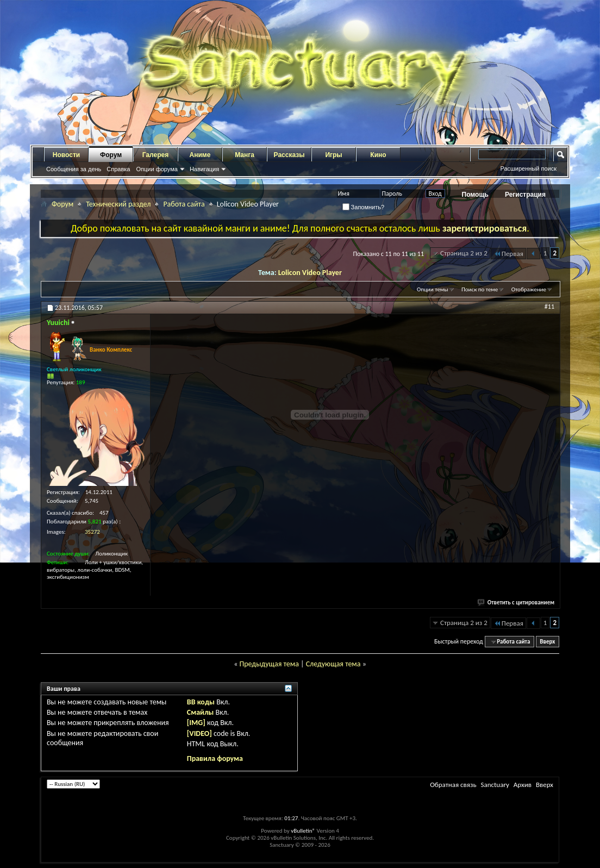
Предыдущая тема (269, 664)
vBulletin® (303, 831)
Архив (523, 785)
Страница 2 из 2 (464, 253)
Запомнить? (364, 207)
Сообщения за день (74, 169)
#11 (549, 307)
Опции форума (157, 169)
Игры (333, 155)
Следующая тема (333, 664)
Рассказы (289, 155)
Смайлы (200, 712)
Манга (245, 155)
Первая (508, 254)
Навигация (204, 169)
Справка (118, 169)
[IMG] (196, 723)
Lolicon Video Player (310, 273)
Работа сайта (184, 204)
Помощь (475, 195)
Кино (378, 155)
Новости (66, 155)
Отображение (529, 289)
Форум (111, 155)
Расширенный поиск (528, 168)
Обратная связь (453, 785)
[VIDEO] (199, 733)
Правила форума (215, 758)
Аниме (200, 155)
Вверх (547, 642)
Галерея (155, 155)
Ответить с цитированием (516, 602)
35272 (92, 532)
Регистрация (525, 195)
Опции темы (433, 289)
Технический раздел (118, 204)
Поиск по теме (480, 289)
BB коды (201, 702)
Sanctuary (495, 785)
